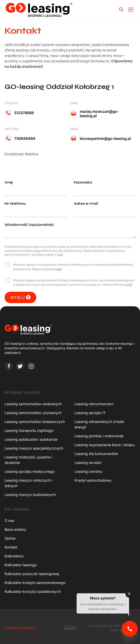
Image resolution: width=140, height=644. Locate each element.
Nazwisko (105, 186)
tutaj (58, 269)
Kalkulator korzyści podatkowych (33, 591)
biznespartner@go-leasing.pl (100, 139)
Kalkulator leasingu (21, 565)
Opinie (10, 538)
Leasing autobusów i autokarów (31, 439)
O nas (9, 521)
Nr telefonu (35, 207)
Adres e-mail (105, 207)
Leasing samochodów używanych (33, 413)
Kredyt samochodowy (93, 480)
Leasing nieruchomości (94, 404)
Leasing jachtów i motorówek (99, 436)
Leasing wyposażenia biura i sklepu (105, 445)
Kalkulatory (14, 556)
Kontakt (11, 547)
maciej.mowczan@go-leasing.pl (94, 114)
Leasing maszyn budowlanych (30, 495)
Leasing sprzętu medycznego (30, 471)
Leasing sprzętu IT (90, 413)
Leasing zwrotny (88, 471)
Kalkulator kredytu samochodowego (35, 583)
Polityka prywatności (20, 628)
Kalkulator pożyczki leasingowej (32, 574)
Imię (35, 186)
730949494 (20, 139)
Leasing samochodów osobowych (33, 404)
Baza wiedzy (15, 529)
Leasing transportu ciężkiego (29, 430)
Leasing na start (88, 463)
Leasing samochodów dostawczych (35, 422)
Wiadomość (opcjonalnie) (70, 231)
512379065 (19, 113)
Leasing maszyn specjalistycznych (34, 448)
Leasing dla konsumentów (96, 454)
